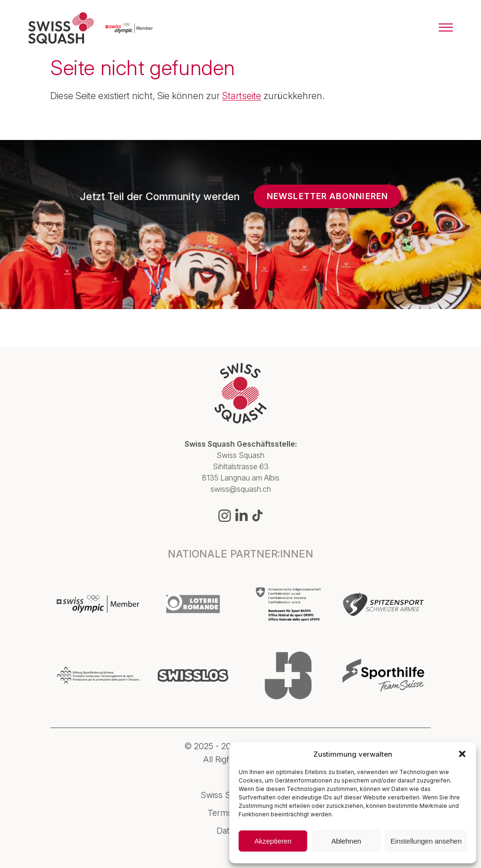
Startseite (242, 96)
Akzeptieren (273, 841)
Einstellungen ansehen (426, 841)
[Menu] (446, 28)
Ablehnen (346, 841)
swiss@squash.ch (241, 489)
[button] (462, 754)
